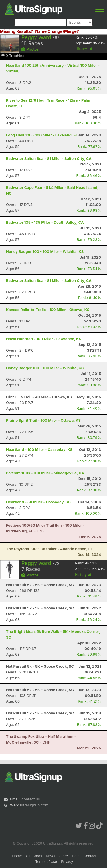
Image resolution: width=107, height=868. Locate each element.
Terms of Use (46, 862)
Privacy (67, 862)
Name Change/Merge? (57, 31)
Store (64, 856)
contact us (31, 799)
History (84, 49)
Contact (90, 856)
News (51, 856)
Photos (30, 49)
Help (76, 856)
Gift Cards (34, 856)
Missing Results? (17, 31)
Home (17, 856)
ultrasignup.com (34, 805)
